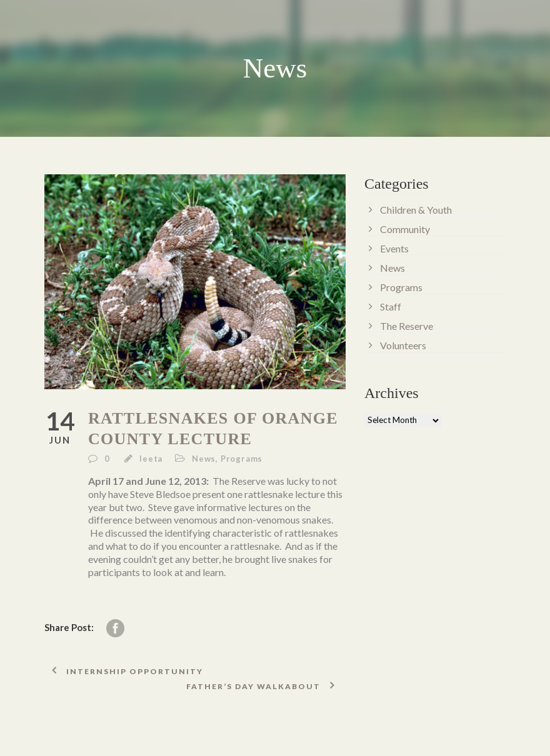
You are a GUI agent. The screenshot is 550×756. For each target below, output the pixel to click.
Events (394, 248)
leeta (151, 459)
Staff (391, 306)
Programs (242, 459)
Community (405, 229)
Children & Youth (416, 210)
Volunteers (403, 345)
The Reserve (407, 326)
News (204, 459)
